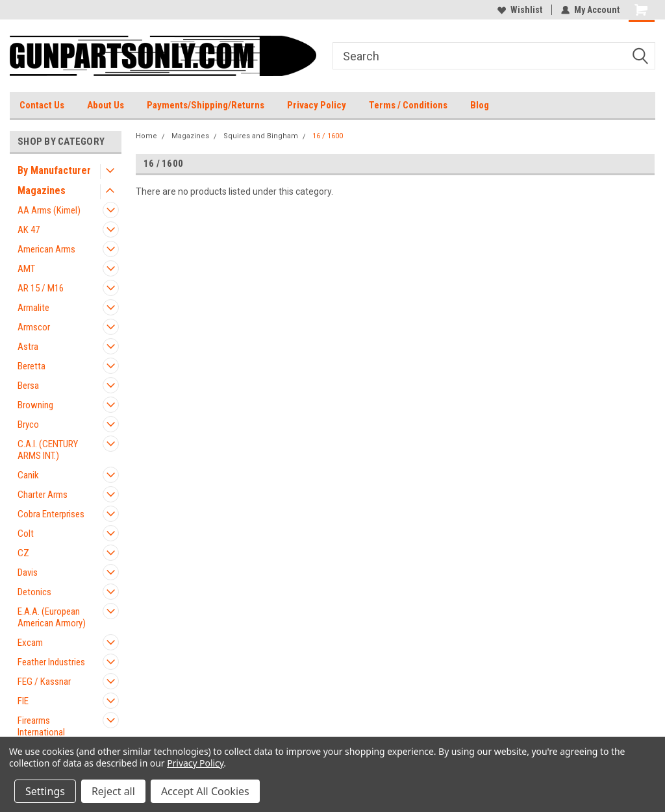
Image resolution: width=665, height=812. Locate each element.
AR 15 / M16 (41, 288)
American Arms (46, 249)
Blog (480, 105)
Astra (28, 347)
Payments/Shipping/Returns (206, 105)
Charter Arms (43, 495)
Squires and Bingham (261, 136)
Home (146, 136)
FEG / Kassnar (44, 682)
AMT (26, 269)
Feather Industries (51, 662)
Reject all (113, 791)
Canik (28, 475)
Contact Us (42, 105)
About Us (106, 105)
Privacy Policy (317, 105)
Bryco (28, 424)
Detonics (34, 592)
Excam (30, 643)
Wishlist (520, 10)
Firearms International (41, 726)
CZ (23, 553)
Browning (35, 405)
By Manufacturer (54, 170)
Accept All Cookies (205, 791)
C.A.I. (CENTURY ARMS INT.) (48, 450)
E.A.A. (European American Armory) (52, 617)
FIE (23, 701)
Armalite (33, 308)
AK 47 (29, 230)
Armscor (34, 327)
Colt (26, 534)
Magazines (42, 191)
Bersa (28, 386)
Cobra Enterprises (51, 514)
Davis (28, 572)
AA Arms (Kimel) (49, 210)
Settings (45, 791)
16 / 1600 (328, 136)
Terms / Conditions (408, 105)
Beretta (31, 366)
